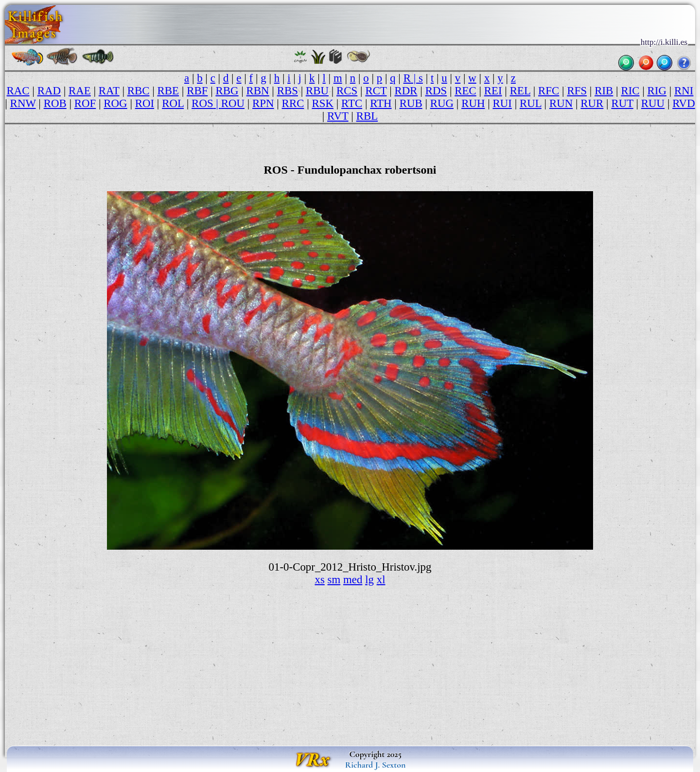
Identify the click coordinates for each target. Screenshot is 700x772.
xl (381, 580)
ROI (145, 103)
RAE (80, 91)
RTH (381, 103)
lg (369, 580)
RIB (604, 91)
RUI (502, 103)
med (353, 580)
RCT (376, 91)
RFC (549, 91)
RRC (293, 103)
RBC (139, 91)
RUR (592, 103)
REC (465, 91)
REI (493, 91)
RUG (442, 103)
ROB (55, 103)
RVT (338, 116)
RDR (406, 91)
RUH (473, 103)
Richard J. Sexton (376, 765)
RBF (197, 91)
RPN (263, 103)
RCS (347, 91)
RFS (577, 91)
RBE (168, 91)
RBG (227, 91)
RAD (49, 91)
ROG (115, 103)
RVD (684, 103)
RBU (317, 91)
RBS (288, 91)
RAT (109, 91)
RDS (436, 91)
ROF (85, 103)
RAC (18, 91)
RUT (622, 103)
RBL (367, 116)
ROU (233, 103)
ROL (173, 103)
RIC (630, 91)
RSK (323, 103)
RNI (684, 91)
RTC (352, 103)
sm (334, 580)
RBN (258, 91)
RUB (411, 103)
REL (520, 91)
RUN (561, 103)
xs (319, 580)
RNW (23, 103)
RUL (531, 103)
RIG (657, 91)
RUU (653, 103)
